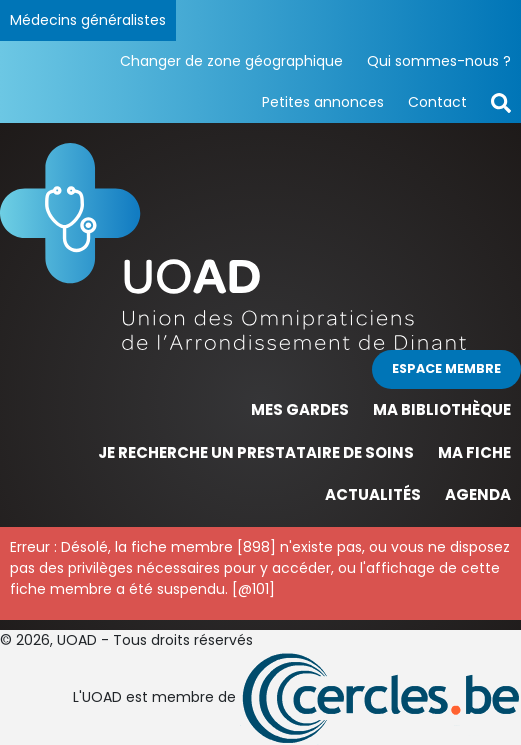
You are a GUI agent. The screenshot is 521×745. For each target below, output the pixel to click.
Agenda (478, 494)
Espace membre (446, 368)
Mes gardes (300, 409)
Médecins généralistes (88, 20)
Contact (437, 102)
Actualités (373, 494)
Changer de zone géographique (231, 61)
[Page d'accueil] (260, 246)
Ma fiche (474, 452)
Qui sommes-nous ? (439, 61)
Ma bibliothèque (442, 409)
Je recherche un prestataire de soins (256, 452)
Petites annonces (323, 102)
